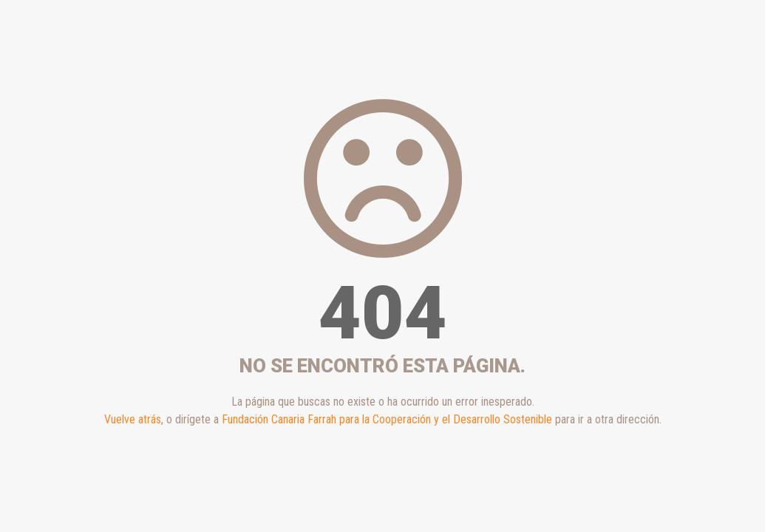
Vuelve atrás (133, 419)
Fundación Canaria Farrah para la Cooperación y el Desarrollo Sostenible (387, 419)
